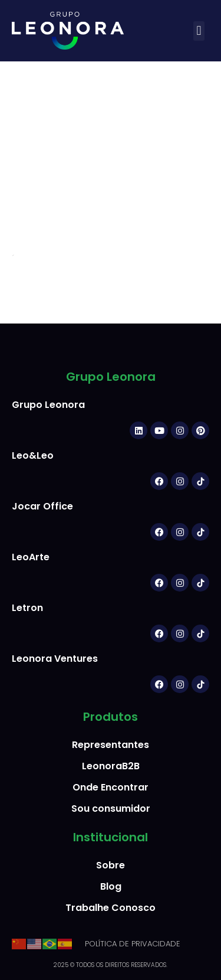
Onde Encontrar (111, 787)
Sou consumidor (111, 808)
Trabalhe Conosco (111, 908)
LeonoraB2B (111, 766)
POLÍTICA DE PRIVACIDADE (133, 944)
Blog (111, 886)
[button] (199, 31)
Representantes (111, 745)
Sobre (111, 865)
